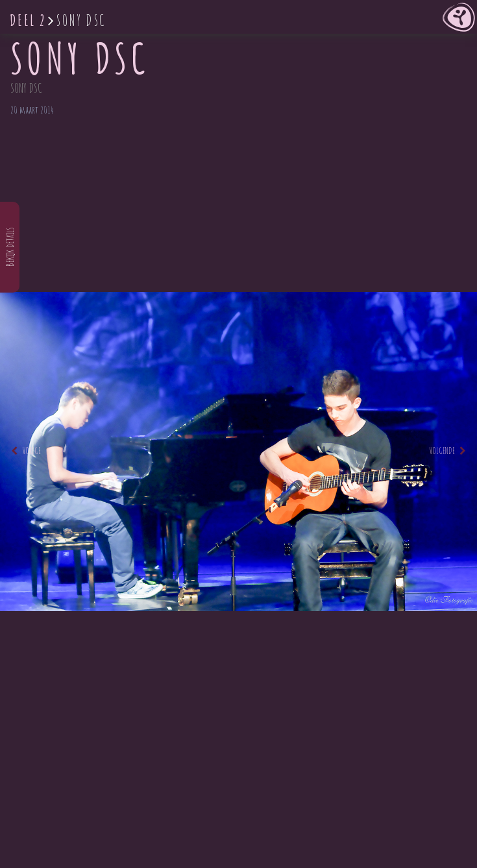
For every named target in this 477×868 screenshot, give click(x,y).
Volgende (447, 451)
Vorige (26, 451)
